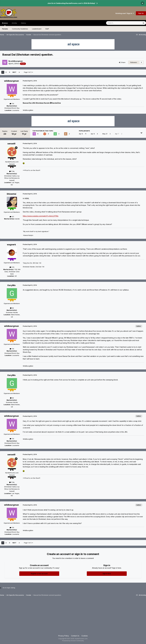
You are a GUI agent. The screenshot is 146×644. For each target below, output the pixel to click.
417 (12, 217)
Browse (5, 24)
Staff (47, 29)
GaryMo (11, 285)
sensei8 (11, 144)
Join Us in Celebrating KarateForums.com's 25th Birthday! (71, 3)
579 (12, 267)
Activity (14, 23)
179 (12, 104)
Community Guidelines (20, 29)
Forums (5, 29)
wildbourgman (17, 61)
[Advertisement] (73, 616)
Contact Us (75, 636)
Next (14, 72)
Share (122, 62)
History (23, 23)
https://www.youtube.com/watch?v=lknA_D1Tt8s (41, 216)
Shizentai (11, 194)
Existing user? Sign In (125, 13)
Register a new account (39, 574)
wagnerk (11, 245)
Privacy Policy (64, 636)
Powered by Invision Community (73, 641)
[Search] (118, 23)
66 (12, 308)
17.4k (12, 171)
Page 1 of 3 (28, 72)
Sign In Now (107, 574)
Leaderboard (37, 29)
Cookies (85, 636)
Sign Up (141, 13)
